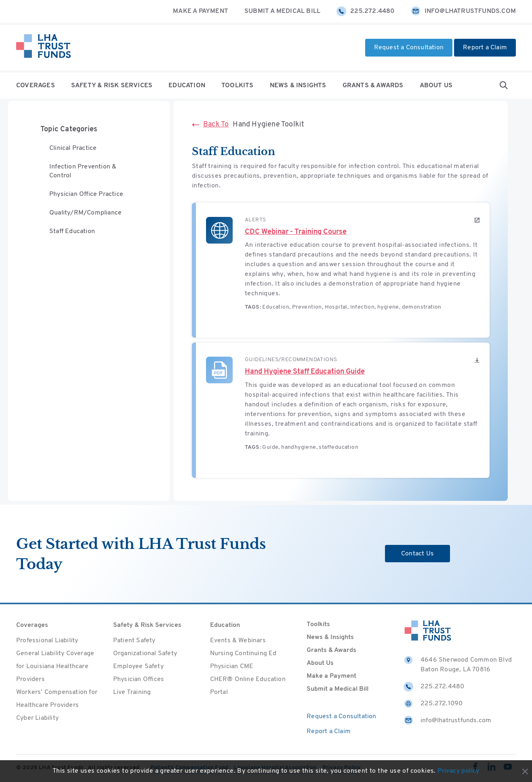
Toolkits (238, 86)
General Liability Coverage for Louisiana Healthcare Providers (55, 666)
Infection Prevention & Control (83, 172)
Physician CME (232, 666)
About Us (436, 86)
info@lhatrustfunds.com (463, 11)
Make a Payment (201, 11)
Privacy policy (458, 771)
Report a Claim (485, 48)
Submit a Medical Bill (282, 11)
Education (187, 86)
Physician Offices (139, 679)
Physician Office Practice (86, 195)
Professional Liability (47, 641)
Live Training (132, 692)
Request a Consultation (409, 48)
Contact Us (417, 554)
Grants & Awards (373, 86)
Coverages (36, 86)
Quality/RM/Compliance (85, 214)
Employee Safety (138, 666)
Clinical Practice (73, 149)
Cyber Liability (37, 718)
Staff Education (72, 233)
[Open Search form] (504, 86)
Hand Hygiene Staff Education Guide (305, 372)
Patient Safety (134, 641)
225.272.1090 (433, 704)
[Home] (43, 48)
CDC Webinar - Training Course (296, 232)
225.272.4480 (365, 11)
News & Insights (298, 86)
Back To (210, 125)
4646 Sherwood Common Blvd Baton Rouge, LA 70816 (458, 664)
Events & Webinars (238, 641)
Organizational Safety (145, 654)
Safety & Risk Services (112, 86)
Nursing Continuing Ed (243, 654)
